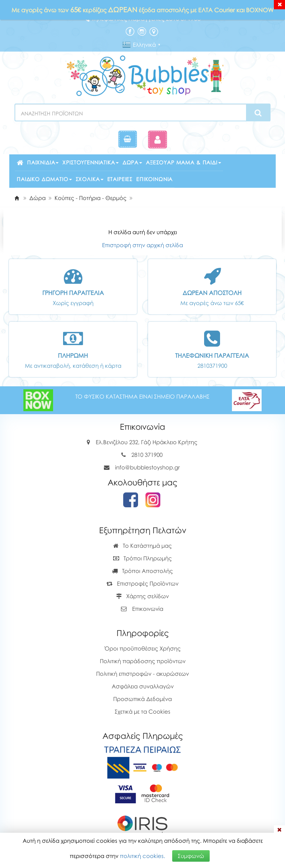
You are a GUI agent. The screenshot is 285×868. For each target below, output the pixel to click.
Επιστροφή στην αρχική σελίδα (142, 245)
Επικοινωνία (154, 179)
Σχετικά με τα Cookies (142, 711)
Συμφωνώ (191, 856)
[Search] (258, 113)
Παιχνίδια (43, 162)
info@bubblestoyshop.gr (148, 467)
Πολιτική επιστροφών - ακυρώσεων (142, 674)
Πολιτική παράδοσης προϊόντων (143, 661)
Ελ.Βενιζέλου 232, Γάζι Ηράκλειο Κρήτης (147, 442)
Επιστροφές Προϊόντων (142, 583)
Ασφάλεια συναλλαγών (143, 686)
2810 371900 (147, 455)
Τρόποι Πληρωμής (142, 558)
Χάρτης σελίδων (142, 596)
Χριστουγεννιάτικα (90, 162)
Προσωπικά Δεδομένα (142, 699)
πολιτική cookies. (142, 856)
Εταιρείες (120, 179)
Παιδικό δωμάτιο (44, 179)
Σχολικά (90, 179)
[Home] (17, 198)
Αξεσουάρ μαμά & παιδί (184, 162)
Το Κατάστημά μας (142, 546)
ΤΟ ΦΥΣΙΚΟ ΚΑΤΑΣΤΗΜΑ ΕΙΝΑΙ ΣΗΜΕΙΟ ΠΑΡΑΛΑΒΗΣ (142, 396)
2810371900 (212, 366)
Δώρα (132, 162)
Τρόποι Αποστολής (142, 571)
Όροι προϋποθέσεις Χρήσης (143, 648)
